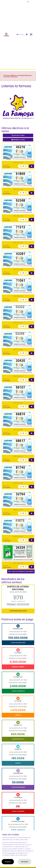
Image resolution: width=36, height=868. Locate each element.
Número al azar (18, 140)
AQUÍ (25, 855)
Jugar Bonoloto (18, 739)
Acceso (20, 35)
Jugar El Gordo (18, 667)
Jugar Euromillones (18, 643)
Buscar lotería (18, 135)
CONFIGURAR (11, 853)
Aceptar (8, 862)
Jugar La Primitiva (18, 691)
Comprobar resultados (18, 611)
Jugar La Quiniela (18, 811)
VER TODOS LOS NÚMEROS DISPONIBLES (21, 571)
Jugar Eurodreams (18, 787)
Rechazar (25, 862)
